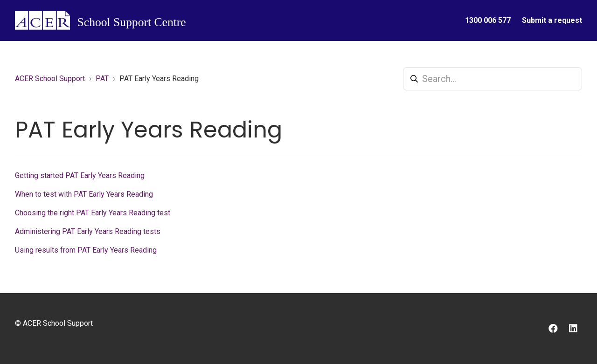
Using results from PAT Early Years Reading (86, 250)
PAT (102, 79)
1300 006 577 (488, 20)
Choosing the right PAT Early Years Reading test (93, 213)
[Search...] (493, 79)
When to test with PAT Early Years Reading (84, 194)
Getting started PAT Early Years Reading (80, 175)
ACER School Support (50, 79)
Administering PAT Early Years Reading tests (88, 231)
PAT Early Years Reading (159, 79)
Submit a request (552, 20)
